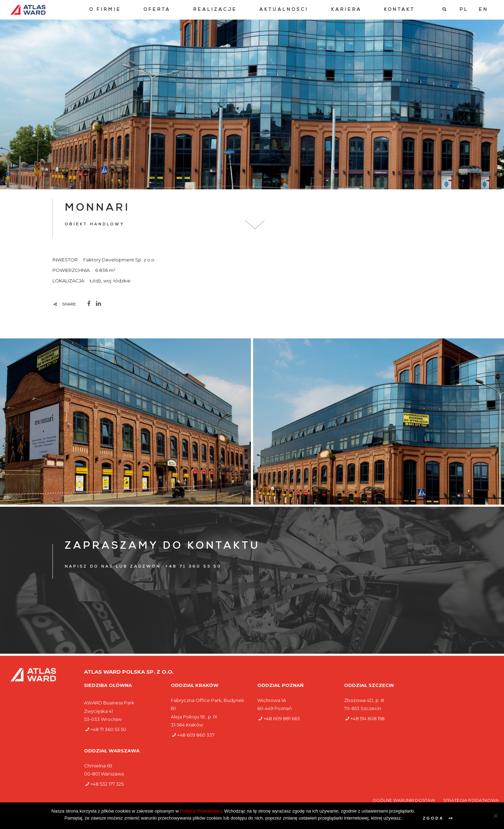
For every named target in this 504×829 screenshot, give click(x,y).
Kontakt (399, 10)
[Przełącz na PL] (464, 10)
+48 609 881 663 (282, 718)
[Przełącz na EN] (484, 10)
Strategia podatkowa (471, 800)
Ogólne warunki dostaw (404, 800)
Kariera (346, 10)
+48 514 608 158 (367, 718)
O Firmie (105, 10)
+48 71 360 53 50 (108, 729)
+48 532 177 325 (107, 784)
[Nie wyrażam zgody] (495, 816)
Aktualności (284, 10)
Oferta (157, 10)
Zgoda (433, 818)
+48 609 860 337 (196, 735)
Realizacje (215, 10)
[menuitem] (105, 10)
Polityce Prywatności (201, 811)
